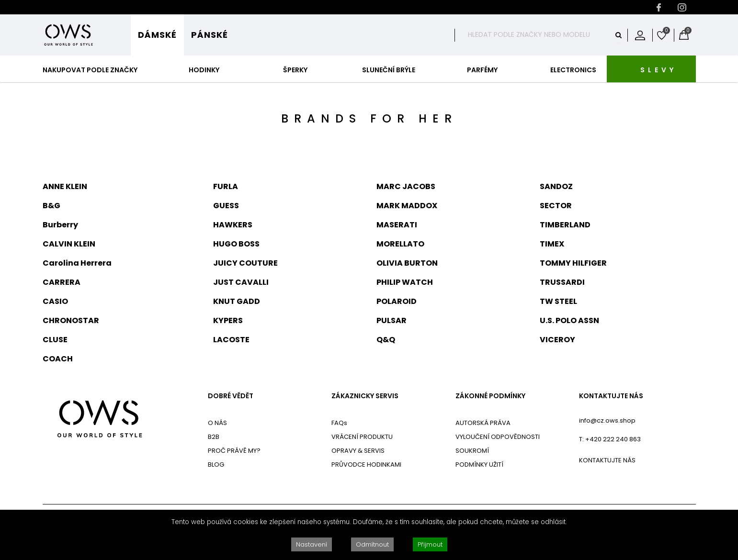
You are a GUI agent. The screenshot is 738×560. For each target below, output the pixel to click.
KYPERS (228, 320)
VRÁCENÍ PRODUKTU (362, 437)
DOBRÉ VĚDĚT (231, 396)
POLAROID (397, 301)
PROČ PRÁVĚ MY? (234, 451)
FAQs (339, 423)
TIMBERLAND (565, 225)
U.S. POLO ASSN (569, 320)
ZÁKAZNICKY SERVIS (365, 396)
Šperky (295, 70)
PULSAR (392, 320)
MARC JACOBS (406, 186)
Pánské (210, 35)
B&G (51, 206)
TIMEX (552, 244)
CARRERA (62, 282)
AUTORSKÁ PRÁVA (483, 423)
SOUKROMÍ (472, 451)
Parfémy (482, 70)
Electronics (573, 70)
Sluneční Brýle (389, 70)
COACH (58, 359)
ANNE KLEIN (65, 186)
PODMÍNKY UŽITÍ (479, 465)
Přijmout (430, 544)
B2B (214, 437)
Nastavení (312, 544)
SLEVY (659, 70)
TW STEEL (558, 301)
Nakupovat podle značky (90, 70)
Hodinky (204, 70)
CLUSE (55, 340)
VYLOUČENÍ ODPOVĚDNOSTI (498, 437)
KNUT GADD (237, 301)
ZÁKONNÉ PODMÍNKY (490, 396)
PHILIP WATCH (405, 282)
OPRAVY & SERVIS (358, 451)
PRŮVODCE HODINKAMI (366, 465)
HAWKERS (233, 225)
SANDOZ (556, 186)
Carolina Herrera (77, 263)
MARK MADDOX (407, 206)
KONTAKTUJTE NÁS (611, 396)
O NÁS (217, 423)
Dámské (157, 35)
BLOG (216, 465)
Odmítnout (372, 544)
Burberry (60, 225)
